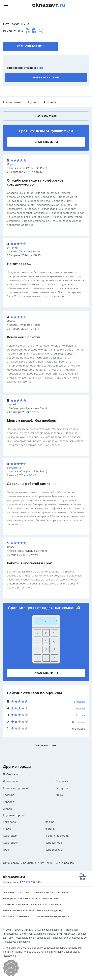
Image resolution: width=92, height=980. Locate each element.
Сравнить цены (46, 142)
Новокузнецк (53, 843)
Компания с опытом (24, 337)
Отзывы (50, 102)
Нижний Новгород (57, 836)
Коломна (9, 795)
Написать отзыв (46, 77)
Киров (7, 829)
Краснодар (10, 836)
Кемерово (9, 822)
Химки (60, 795)
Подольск (62, 781)
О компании (12, 102)
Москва (49, 822)
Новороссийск (54, 850)
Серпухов (62, 788)
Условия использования (17, 917)
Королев (9, 802)
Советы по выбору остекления (50, 893)
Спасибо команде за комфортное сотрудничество (35, 182)
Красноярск (11, 843)
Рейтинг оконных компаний (18, 911)
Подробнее (9, 956)
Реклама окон (51, 899)
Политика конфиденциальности (51, 917)
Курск (7, 850)
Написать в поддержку (50, 911)
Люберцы (9, 809)
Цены (32, 102)
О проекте (9, 893)
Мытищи (50, 829)
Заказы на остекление (15, 905)
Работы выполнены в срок (29, 563)
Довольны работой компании (32, 484)
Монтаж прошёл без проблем (32, 421)
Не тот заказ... (19, 264)
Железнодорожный (16, 788)
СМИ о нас (24, 893)
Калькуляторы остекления (46, 905)
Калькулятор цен (30, 46)
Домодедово (11, 781)
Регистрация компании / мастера (21, 899)
